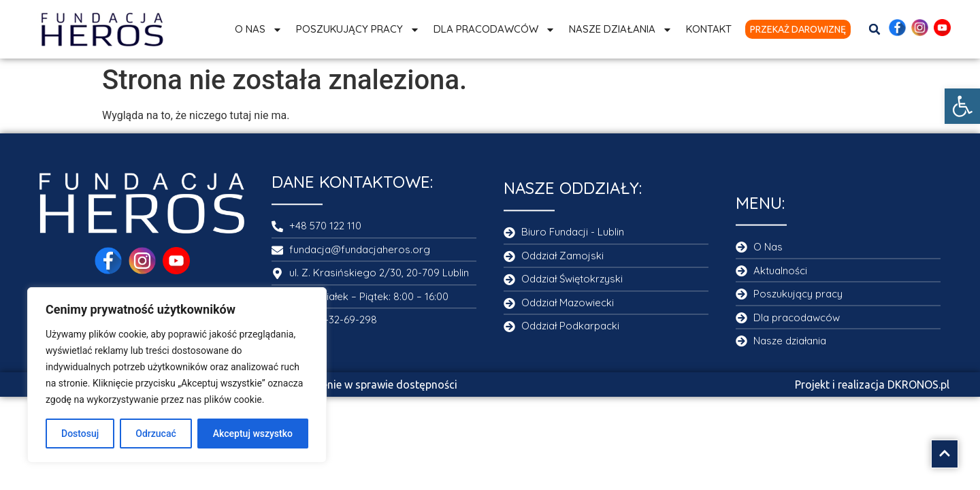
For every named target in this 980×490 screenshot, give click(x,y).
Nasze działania (621, 30)
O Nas (259, 30)
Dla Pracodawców (494, 30)
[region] (177, 375)
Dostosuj (80, 434)
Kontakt (709, 29)
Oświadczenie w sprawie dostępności (366, 385)
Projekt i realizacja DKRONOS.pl (872, 385)
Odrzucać (156, 434)
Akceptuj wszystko (253, 434)
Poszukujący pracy (358, 30)
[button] (962, 106)
